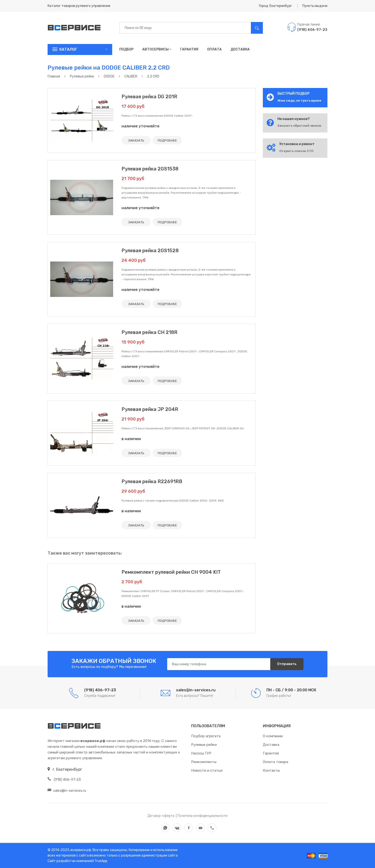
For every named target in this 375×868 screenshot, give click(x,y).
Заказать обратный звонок (299, 126)
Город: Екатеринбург (276, 6)
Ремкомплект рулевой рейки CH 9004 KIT (171, 572)
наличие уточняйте (141, 126)
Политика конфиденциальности (202, 816)
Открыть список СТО (296, 151)
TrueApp (101, 861)
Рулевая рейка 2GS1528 (150, 251)
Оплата (214, 49)
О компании (273, 736)
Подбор (126, 49)
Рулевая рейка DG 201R (149, 97)
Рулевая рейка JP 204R (150, 409)
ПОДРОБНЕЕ (168, 140)
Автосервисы (157, 49)
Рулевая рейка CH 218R (149, 332)
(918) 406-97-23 (64, 780)
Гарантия (189, 49)
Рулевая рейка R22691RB (152, 481)
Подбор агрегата (206, 736)
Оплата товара (276, 762)
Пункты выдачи (315, 6)
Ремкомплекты (204, 762)
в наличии (131, 439)
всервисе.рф (80, 850)
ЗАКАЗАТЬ (136, 140)
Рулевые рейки (204, 745)
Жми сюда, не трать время (299, 101)
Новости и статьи (207, 770)
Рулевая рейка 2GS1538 (150, 169)
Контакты (271, 770)
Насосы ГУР (201, 753)
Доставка (240, 49)
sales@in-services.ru (67, 791)
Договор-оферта (161, 816)
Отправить (287, 664)
